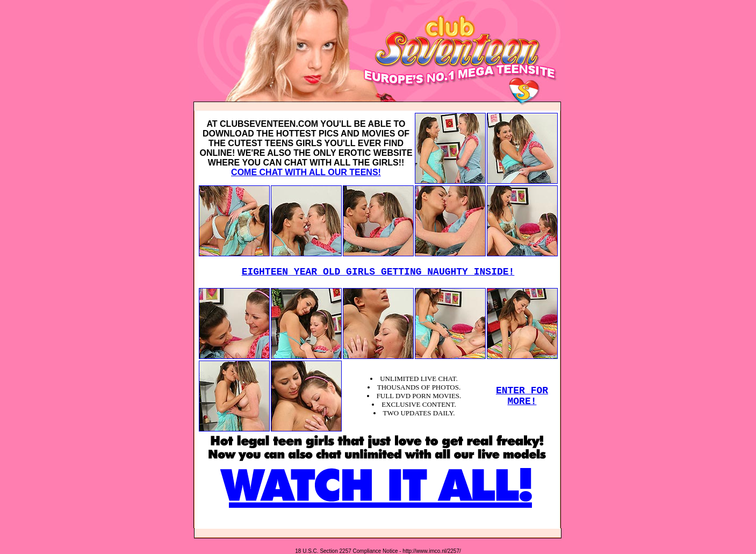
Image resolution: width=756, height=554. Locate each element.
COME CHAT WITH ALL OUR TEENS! (306, 172)
